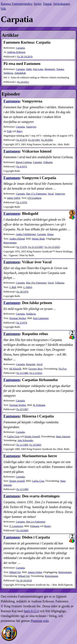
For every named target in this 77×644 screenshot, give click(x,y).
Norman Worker (18, 318)
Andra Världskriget (26, 234)
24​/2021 (23, 82)
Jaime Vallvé (14, 198)
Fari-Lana (38, 69)
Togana (60, 69)
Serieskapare (61, 4)
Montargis (50, 69)
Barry (20, 131)
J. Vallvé (28, 287)
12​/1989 (22, 489)
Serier (37, 4)
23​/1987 (22, 409)
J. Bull (13, 287)
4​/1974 (22, 140)
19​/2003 (35, 445)
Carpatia (20, 48)
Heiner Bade (38, 239)
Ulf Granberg (34, 198)
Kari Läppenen (41, 318)
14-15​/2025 (52, 247)
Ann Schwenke (25, 440)
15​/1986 (22, 373)
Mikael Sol (15, 572)
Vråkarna (48, 162)
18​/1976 (22, 292)
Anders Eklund (17, 239)
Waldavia (8, 73)
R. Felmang (39, 405)
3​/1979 (22, 323)
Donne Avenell (32, 437)
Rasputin (31, 364)
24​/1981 (34, 140)
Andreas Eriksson (16, 52)
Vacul (51, 194)
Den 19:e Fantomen (36, 283)
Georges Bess (36, 369)
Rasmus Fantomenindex (16, 4)
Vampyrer (31, 127)
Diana (50, 234)
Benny (48, 526)
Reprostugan (10, 243)
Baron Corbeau (24, 162)
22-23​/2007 (36, 247)
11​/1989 (22, 445)
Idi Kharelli (15, 369)
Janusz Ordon (35, 572)
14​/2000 (22, 530)
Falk (9, 131)
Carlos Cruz (13, 437)
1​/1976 (22, 202)
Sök (3, 9)
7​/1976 (22, 247)
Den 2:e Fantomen (36, 522)
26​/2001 (47, 140)
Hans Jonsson (63, 437)
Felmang (35, 526)
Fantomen (12, 101)
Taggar (47, 4)
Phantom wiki (40, 621)
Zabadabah (20, 73)
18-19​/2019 (25, 57)
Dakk (29, 69)
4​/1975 (22, 167)
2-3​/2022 (36, 373)
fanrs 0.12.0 (31, 611)
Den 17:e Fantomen (36, 194)
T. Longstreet (16, 526)
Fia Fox (63, 369)
